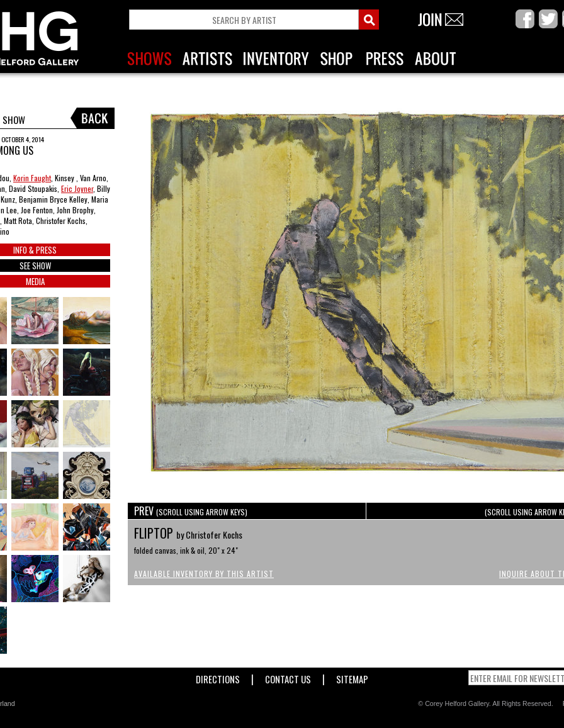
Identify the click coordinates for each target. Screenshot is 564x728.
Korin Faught (32, 178)
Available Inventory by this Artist (204, 574)
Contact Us (288, 677)
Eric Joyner (77, 188)
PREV (191, 511)
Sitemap (352, 677)
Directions (218, 677)
